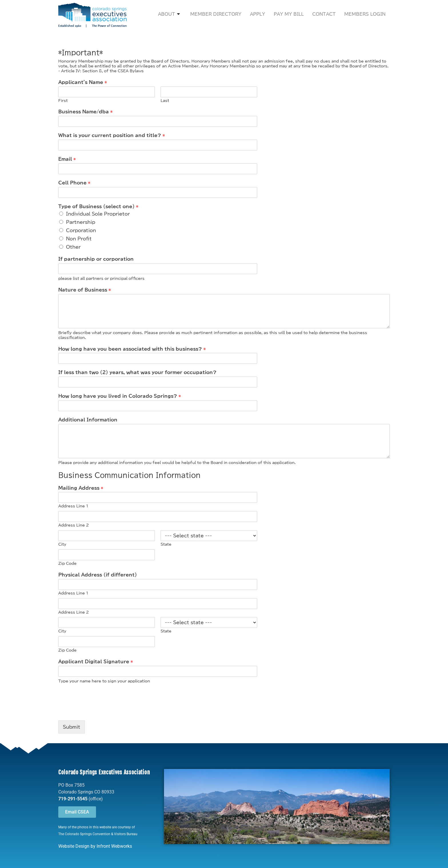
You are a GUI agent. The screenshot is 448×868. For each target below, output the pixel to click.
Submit (72, 727)
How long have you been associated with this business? (132, 349)
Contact (324, 14)
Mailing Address (81, 488)
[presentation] (102, 711)
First (63, 101)
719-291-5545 (73, 799)
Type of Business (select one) (98, 206)
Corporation (81, 230)
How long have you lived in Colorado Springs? (120, 396)
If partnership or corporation (96, 259)
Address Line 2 (74, 525)
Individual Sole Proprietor (98, 214)
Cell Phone (74, 183)
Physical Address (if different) (98, 575)
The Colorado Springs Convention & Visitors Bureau (98, 834)
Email (67, 159)
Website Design (74, 846)
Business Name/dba (85, 112)
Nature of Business (85, 290)
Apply (258, 14)
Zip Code (67, 563)
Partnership (81, 222)
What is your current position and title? (112, 135)
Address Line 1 (73, 506)
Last (165, 101)
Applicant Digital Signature (96, 662)
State (166, 544)
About (169, 14)
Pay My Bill (289, 14)
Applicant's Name (83, 82)
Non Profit (79, 239)
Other (73, 247)
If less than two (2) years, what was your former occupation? (137, 372)
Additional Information (88, 420)
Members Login (365, 14)
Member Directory (216, 14)
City (62, 544)
